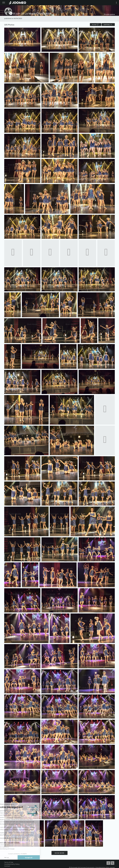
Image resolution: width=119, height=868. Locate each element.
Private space (109, 14)
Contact (7, 866)
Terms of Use (9, 862)
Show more (59, 853)
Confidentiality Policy (12, 864)
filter (96, 25)
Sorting (108, 25)
